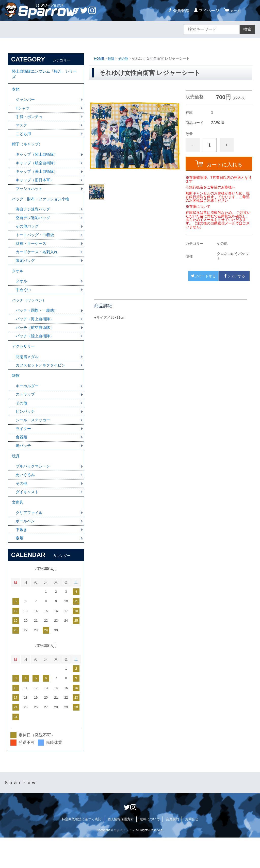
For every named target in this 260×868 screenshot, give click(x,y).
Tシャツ (23, 112)
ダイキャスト (28, 519)
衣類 (16, 92)
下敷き (22, 560)
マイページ (207, 11)
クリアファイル (30, 542)
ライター (24, 452)
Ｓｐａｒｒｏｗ (20, 813)
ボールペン (26, 551)
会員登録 (179, 11)
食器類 (22, 461)
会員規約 (172, 850)
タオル (18, 284)
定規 (20, 568)
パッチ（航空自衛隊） (36, 345)
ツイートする (203, 276)
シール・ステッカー (34, 443)
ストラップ (26, 417)
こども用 (24, 139)
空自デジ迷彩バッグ (34, 228)
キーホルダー (28, 408)
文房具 (18, 531)
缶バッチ (24, 470)
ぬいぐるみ (26, 501)
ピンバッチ (26, 434)
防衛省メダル (28, 376)
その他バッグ (28, 237)
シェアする (234, 276)
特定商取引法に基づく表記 (82, 850)
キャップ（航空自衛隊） (38, 170)
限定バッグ (26, 273)
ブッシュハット (30, 197)
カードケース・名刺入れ (38, 264)
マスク (22, 130)
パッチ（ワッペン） (30, 316)
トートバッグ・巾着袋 (36, 246)
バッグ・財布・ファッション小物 (42, 208)
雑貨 (112, 58)
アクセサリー (24, 365)
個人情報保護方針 (121, 850)
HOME (99, 58)
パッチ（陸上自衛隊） (36, 354)
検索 (247, 29)
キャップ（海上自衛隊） (38, 179)
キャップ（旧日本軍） (36, 188)
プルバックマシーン (34, 493)
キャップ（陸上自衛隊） (38, 161)
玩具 (16, 481)
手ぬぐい (24, 304)
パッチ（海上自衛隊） (36, 336)
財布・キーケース (32, 255)
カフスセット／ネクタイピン (42, 385)
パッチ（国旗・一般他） (38, 327)
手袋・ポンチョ (30, 121)
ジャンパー (26, 103)
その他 (125, 58)
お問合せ (192, 850)
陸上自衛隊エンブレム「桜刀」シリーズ (44, 75)
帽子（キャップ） (28, 150)
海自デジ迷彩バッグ (34, 220)
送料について (150, 850)
